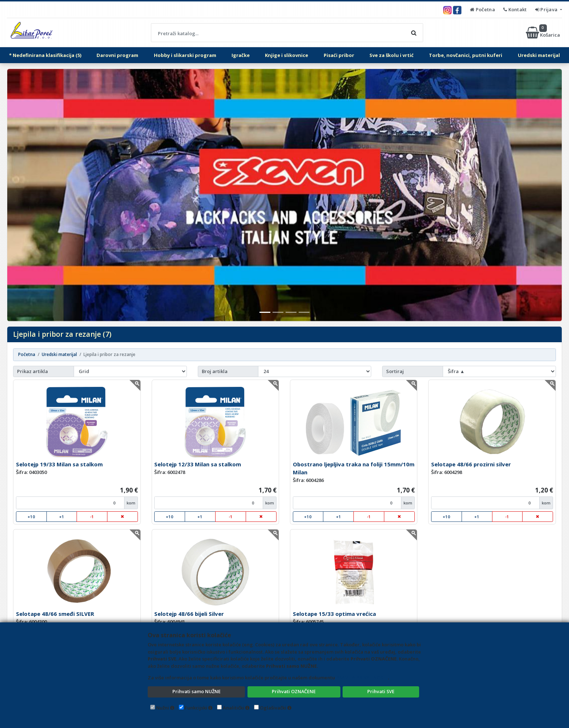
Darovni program (117, 55)
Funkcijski (196, 708)
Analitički (234, 708)
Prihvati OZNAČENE (294, 691)
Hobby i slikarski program (185, 55)
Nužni (163, 708)
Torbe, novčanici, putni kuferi (466, 55)
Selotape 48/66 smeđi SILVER (55, 614)
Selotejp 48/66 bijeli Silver (189, 614)
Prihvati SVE (381, 691)
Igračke (241, 55)
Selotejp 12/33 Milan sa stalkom (198, 464)
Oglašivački (273, 708)
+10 (31, 517)
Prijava (547, 9)
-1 (92, 517)
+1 (62, 517)
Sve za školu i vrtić (392, 55)
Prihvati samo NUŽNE (196, 691)
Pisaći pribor (339, 55)
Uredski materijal (539, 55)
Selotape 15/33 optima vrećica (334, 614)
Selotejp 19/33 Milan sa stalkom (59, 464)
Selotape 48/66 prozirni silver (471, 464)
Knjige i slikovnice (286, 55)
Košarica (543, 33)
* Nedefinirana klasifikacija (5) (45, 55)
